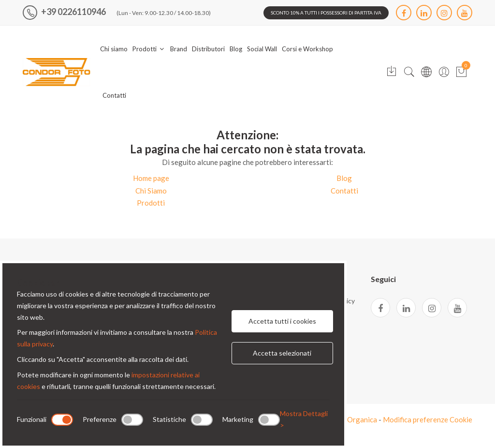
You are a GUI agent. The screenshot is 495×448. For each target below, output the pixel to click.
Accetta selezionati (282, 353)
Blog (236, 49)
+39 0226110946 (64, 12)
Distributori (208, 49)
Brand (179, 49)
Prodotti (149, 49)
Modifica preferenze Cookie (428, 419)
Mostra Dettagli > (304, 419)
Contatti (114, 95)
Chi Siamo (151, 191)
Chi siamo (114, 49)
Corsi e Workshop (307, 49)
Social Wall (262, 49)
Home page (151, 178)
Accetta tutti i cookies (282, 321)
